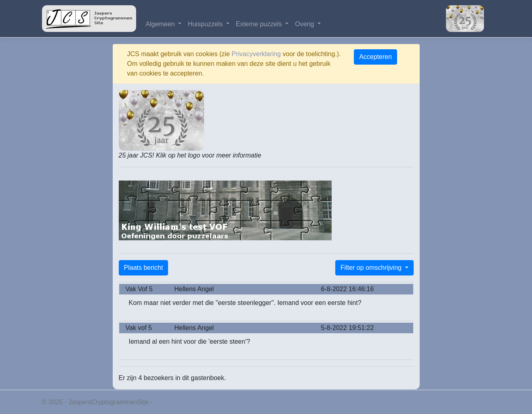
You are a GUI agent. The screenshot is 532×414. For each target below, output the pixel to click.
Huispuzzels (206, 24)
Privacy (165, 402)
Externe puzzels (260, 24)
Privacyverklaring (256, 54)
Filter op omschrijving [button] (372, 268)
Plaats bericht (144, 268)
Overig (305, 24)
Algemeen (161, 24)
